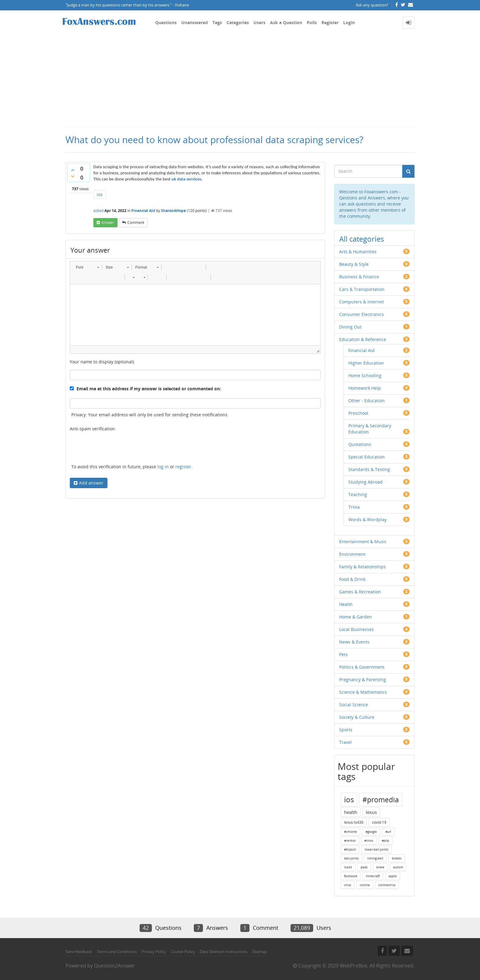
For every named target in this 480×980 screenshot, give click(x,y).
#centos (350, 841)
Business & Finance (359, 277)
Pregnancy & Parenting (363, 679)
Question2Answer (114, 966)
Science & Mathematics (363, 692)
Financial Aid (143, 211)
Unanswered (195, 22)
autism (398, 867)
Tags (217, 22)
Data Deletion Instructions (223, 952)
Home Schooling (365, 375)
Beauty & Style (354, 264)
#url (388, 832)
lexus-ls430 (354, 822)
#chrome (351, 832)
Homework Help (365, 388)
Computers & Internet (362, 302)
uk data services (186, 179)
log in (163, 467)
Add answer (91, 483)
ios (100, 194)
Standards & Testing (369, 469)
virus (348, 885)
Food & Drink (352, 579)
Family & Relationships (362, 567)
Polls (312, 22)
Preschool (358, 413)
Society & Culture (357, 717)
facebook (351, 876)
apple (393, 876)
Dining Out (350, 327)
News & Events (354, 642)
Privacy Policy (154, 952)
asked (98, 211)
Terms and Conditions (117, 952)
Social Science (354, 705)
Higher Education (366, 363)
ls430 (348, 867)
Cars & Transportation (362, 289)
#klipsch (350, 849)
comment (136, 223)
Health (346, 604)
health (351, 812)
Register (330, 22)
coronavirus (387, 885)
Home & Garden (356, 617)
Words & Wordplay (367, 520)
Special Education (367, 457)
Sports (346, 730)
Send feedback (79, 952)
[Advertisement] (240, 81)
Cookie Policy (183, 952)
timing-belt (375, 858)
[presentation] (116, 449)
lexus (371, 812)
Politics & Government (362, 667)
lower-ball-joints (377, 849)
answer (108, 223)
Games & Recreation (360, 592)
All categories (362, 239)
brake (380, 867)
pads (364, 867)
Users (259, 22)
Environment (352, 554)
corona (365, 885)
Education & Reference (363, 339)
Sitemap (259, 952)
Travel (345, 742)
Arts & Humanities (358, 252)
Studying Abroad (366, 482)
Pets (343, 654)
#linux (369, 841)
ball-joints (351, 858)
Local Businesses (356, 629)
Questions (166, 22)
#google (371, 832)
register (183, 467)
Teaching (358, 494)
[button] (87, 267)
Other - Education (367, 401)
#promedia (381, 800)
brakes (397, 858)
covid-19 (379, 822)
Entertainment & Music (363, 542)
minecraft (373, 876)
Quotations (360, 444)
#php (385, 841)
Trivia (354, 507)
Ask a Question (286, 22)
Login (349, 22)
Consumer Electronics (362, 314)
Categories (238, 22)
